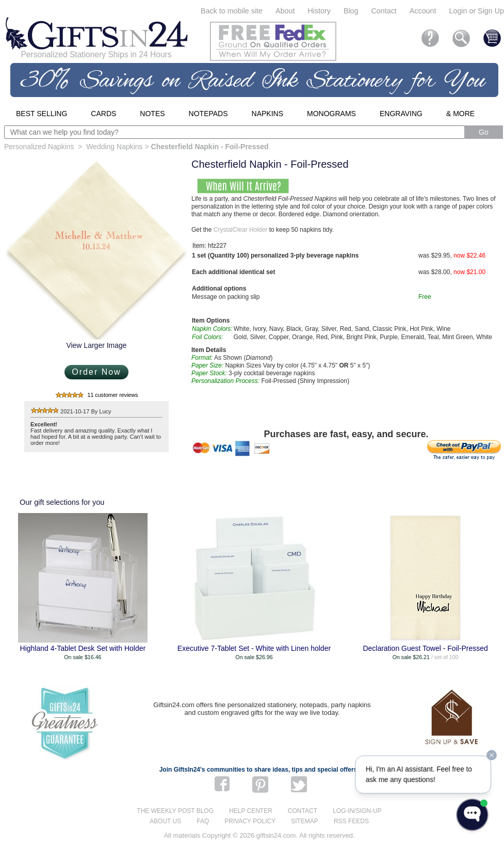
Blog (351, 11)
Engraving (401, 114)
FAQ (203, 821)
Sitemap (305, 821)
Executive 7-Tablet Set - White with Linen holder (254, 648)
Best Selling (42, 114)
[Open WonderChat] (472, 815)
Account (423, 11)
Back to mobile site (232, 11)
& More (460, 114)
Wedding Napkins (114, 147)
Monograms (331, 114)
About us (165, 821)
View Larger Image (96, 345)
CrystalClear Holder (241, 230)
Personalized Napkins (39, 147)
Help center (251, 811)
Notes (152, 114)
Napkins (267, 114)
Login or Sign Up (476, 11)
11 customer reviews (113, 395)
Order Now (96, 372)
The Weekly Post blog (175, 811)
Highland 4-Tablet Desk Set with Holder (83, 648)
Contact (384, 11)
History (319, 11)
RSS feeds (351, 821)
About (285, 11)
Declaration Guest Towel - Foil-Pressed (425, 648)
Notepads (208, 114)
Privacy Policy (250, 821)
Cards (103, 114)
